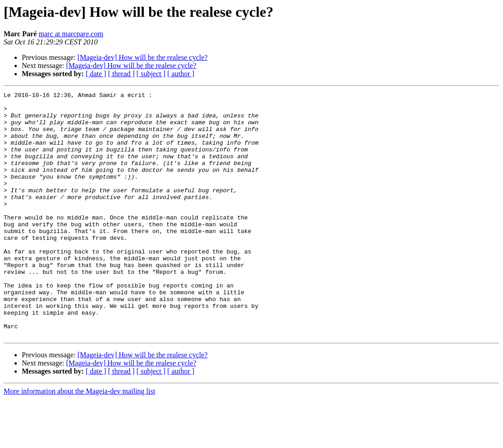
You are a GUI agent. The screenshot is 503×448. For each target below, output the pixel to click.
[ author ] (181, 74)
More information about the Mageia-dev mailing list (79, 440)
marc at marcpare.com (71, 34)
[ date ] (96, 74)
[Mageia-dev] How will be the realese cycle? (143, 57)
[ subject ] (151, 74)
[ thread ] (121, 74)
